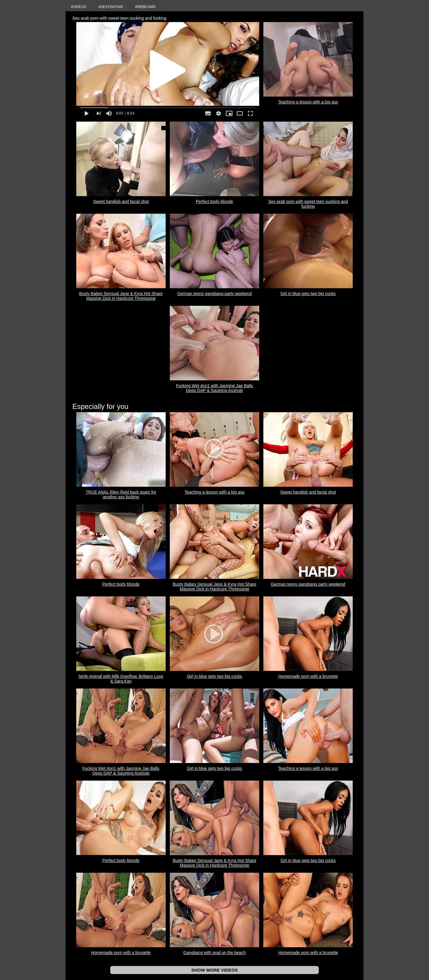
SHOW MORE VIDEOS (215, 970)
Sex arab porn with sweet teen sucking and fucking (308, 204)
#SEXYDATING (111, 7)
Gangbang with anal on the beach (214, 953)
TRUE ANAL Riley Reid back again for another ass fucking (121, 494)
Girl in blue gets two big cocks (308, 294)
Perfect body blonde (215, 201)
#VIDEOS (79, 7)
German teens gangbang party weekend (214, 294)
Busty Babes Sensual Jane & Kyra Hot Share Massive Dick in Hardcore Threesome (121, 296)
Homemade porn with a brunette (308, 676)
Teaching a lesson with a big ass (308, 102)
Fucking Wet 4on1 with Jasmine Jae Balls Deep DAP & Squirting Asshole (214, 388)
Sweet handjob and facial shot (121, 201)
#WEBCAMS (146, 7)
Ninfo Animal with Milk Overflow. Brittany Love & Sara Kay (121, 679)
